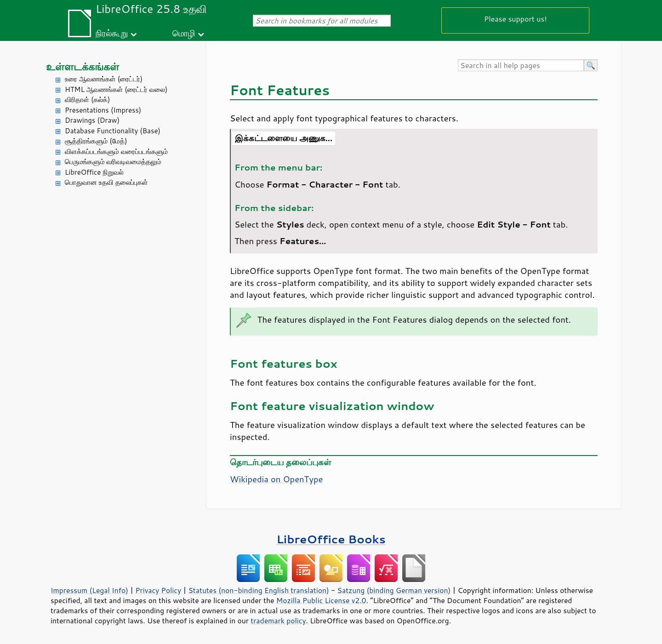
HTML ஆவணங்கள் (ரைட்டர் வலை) (116, 89)
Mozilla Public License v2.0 (321, 600)
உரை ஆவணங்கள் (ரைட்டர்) (104, 79)
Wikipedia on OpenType (276, 479)
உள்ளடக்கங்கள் (83, 66)
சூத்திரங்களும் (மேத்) (96, 141)
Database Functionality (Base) (113, 131)
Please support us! (516, 19)
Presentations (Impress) (103, 110)
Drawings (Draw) (92, 120)
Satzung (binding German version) (394, 590)
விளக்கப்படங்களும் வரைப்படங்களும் (116, 151)
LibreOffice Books (331, 539)
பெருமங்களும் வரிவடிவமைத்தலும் (113, 162)
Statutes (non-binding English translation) (258, 590)
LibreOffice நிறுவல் (94, 172)
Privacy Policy (158, 590)
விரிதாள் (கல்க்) (87, 100)
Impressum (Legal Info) (89, 590)
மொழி (184, 33)
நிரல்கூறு (112, 33)
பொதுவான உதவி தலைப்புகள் (106, 182)
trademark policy (278, 621)
